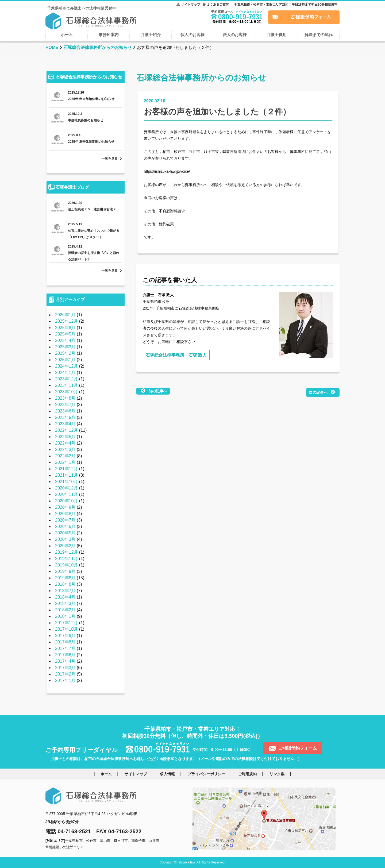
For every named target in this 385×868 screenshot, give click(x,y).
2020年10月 (66, 501)
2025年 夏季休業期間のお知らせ (91, 142)
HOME (52, 47)
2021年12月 (66, 469)
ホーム (67, 35)
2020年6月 (65, 526)
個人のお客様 (192, 35)
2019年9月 (65, 571)
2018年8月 (65, 584)
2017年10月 (66, 629)
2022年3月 (65, 450)
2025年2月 (65, 353)
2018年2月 (65, 610)
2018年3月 (65, 603)
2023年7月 (65, 405)
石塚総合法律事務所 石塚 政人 (176, 355)
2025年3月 (65, 347)
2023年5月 (65, 417)
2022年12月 (66, 430)
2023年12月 (66, 379)
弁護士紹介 (151, 35)
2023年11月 (66, 385)
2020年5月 (65, 533)
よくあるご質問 (218, 5)
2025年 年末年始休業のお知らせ (91, 99)
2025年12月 (66, 321)
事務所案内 (109, 35)
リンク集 (277, 774)
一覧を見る (110, 159)
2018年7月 (65, 591)
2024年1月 (65, 373)
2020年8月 (65, 514)
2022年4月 (65, 443)
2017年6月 (65, 655)
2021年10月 (66, 482)
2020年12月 (66, 488)
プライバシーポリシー (206, 774)
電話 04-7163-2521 (68, 831)
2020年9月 (65, 507)
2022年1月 (65, 462)
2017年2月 (65, 674)
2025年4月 (65, 340)
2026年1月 (65, 315)
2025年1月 (65, 360)
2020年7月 (65, 520)
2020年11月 (66, 494)
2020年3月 (65, 539)
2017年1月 (65, 680)
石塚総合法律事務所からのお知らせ (98, 47)
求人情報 (167, 774)
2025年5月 (65, 334)
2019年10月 (66, 565)
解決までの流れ (319, 35)
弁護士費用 (277, 35)
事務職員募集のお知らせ (86, 120)
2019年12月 (66, 552)
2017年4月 (65, 661)
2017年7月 (65, 648)
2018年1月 (65, 616)
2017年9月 (65, 636)
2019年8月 (65, 578)
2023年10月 (66, 392)
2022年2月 (65, 456)
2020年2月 (65, 546)
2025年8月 (65, 328)
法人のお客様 (235, 35)
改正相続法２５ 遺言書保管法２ (92, 209)
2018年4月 (65, 597)
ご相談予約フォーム (298, 748)
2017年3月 (65, 668)
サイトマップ (191, 5)
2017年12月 (66, 623)
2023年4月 (65, 424)
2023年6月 (65, 411)
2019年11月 (66, 559)
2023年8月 (65, 398)
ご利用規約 (247, 774)
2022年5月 (65, 437)
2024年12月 (66, 366)
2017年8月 (65, 642)
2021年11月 (66, 475)
